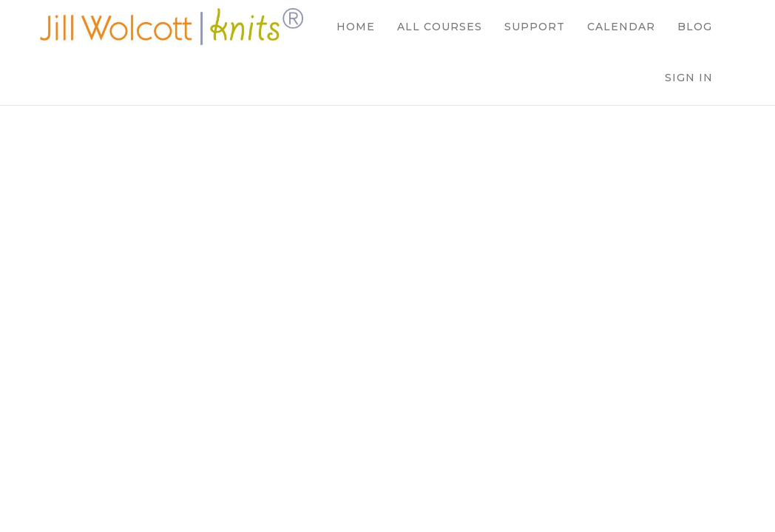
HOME (356, 27)
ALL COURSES (440, 27)
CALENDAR (621, 27)
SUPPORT (535, 27)
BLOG (695, 27)
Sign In (689, 78)
